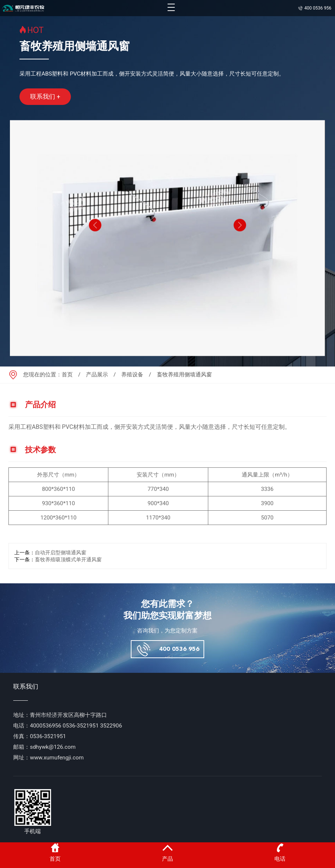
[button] (94, 238)
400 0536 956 (179, 649)
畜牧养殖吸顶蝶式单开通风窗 (68, 560)
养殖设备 (132, 375)
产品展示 (97, 375)
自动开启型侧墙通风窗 (61, 553)
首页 (67, 375)
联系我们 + (45, 96)
